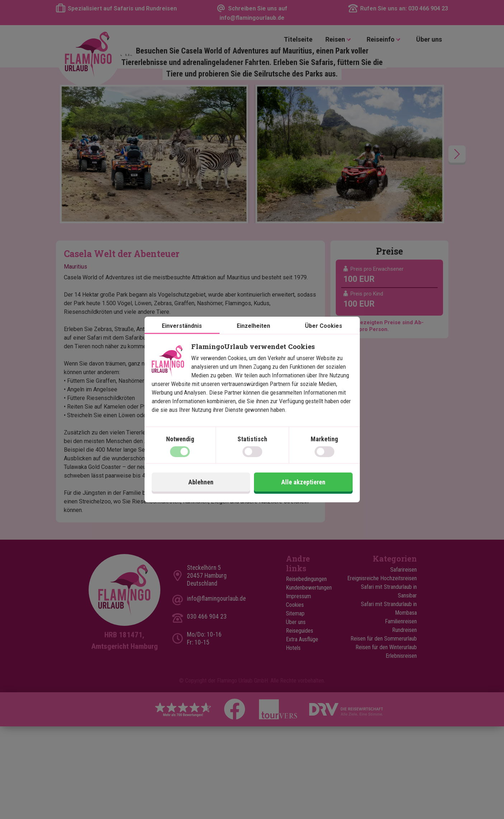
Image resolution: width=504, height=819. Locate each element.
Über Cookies (324, 326)
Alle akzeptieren (303, 482)
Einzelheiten (253, 326)
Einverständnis (182, 326)
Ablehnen (201, 482)
